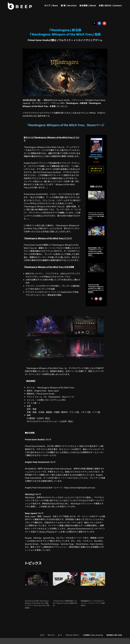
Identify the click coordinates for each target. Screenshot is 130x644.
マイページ (51, 635)
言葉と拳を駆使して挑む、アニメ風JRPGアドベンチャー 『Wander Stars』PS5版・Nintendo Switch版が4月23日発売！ (96, 251)
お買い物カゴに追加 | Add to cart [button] (96, 169)
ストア (42, 635)
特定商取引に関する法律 (114, 635)
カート (60, 635)
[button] (94, 23)
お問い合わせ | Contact (110, 5)
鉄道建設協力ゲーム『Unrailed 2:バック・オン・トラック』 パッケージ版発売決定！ (93, 603)
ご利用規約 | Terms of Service (93, 635)
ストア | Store (51, 5)
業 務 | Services (69, 5)
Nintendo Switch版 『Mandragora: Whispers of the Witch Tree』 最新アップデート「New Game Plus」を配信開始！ (96, 288)
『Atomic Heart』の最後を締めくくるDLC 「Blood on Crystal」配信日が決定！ (65, 603)
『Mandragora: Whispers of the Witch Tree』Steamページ (65, 125)
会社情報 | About (88, 5)
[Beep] (20, 6)
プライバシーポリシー (72, 635)
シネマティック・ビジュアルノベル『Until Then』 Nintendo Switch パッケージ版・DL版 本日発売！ (96, 215)
